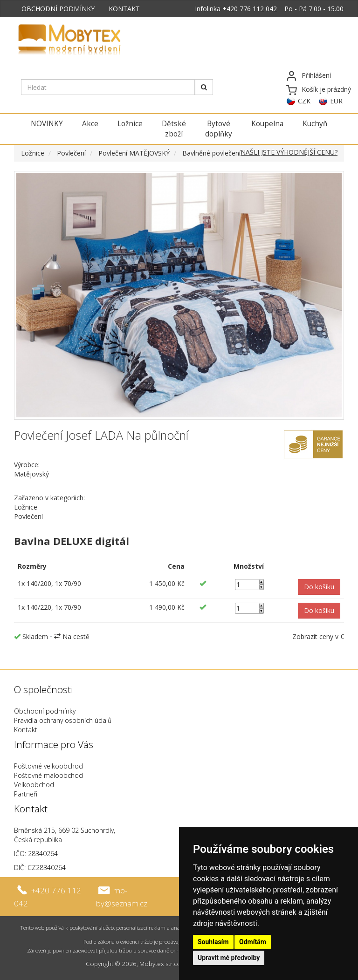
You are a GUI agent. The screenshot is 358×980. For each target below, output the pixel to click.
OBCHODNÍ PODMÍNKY (58, 9)
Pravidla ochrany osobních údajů (63, 720)
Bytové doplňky (219, 129)
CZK (304, 101)
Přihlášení (316, 75)
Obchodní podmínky (45, 711)
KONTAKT (124, 9)
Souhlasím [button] (213, 942)
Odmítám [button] (253, 942)
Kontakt (26, 730)
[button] (319, 587)
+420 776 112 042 (250, 9)
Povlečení (71, 153)
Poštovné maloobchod (48, 775)
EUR (336, 101)
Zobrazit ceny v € (318, 636)
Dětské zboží (174, 129)
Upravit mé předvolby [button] (229, 958)
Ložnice (130, 124)
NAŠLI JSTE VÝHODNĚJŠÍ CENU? (289, 152)
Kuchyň (315, 124)
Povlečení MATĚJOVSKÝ (134, 153)
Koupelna (267, 124)
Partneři (26, 794)
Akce (90, 124)
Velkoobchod (34, 785)
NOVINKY (47, 124)
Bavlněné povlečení (211, 153)
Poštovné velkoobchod (48, 766)
